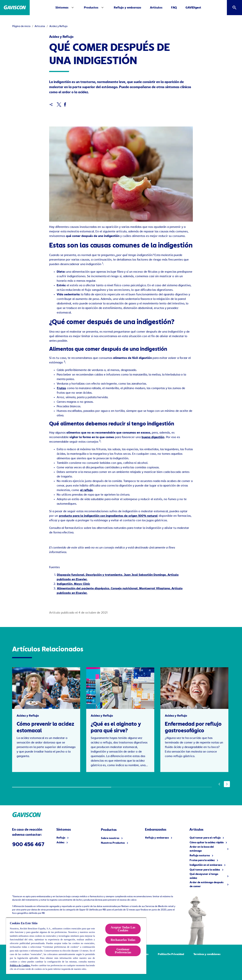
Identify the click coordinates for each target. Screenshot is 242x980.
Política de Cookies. (20, 965)
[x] (59, 105)
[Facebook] (65, 105)
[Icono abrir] (234, 8)
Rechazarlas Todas (123, 940)
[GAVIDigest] (193, 8)
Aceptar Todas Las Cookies (123, 929)
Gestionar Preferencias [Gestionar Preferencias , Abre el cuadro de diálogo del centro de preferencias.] (123, 951)
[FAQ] (174, 8)
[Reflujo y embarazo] (128, 8)
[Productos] (91, 8)
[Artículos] (156, 8)
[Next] (227, 784)
